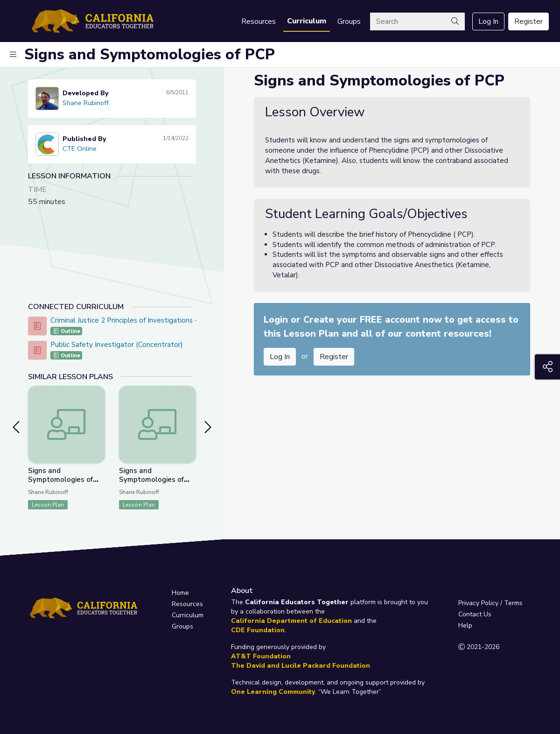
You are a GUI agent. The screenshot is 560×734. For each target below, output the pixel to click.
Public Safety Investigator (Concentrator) (117, 345)
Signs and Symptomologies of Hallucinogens (60, 480)
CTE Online (80, 149)
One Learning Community (273, 692)
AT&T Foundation (261, 656)
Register (528, 21)
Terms (513, 603)
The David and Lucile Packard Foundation (301, 666)
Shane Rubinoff (86, 103)
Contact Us (475, 614)
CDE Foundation (258, 630)
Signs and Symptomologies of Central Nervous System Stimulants (151, 484)
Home (180, 593)
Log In (488, 21)
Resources (259, 21)
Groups (349, 21)
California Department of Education (291, 621)
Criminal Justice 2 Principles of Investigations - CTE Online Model (154, 320)
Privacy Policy (478, 603)
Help (465, 625)
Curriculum (307, 21)
